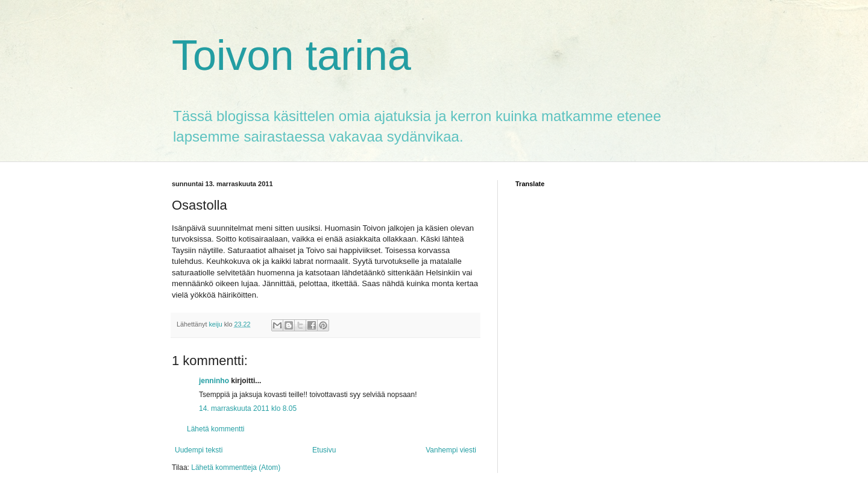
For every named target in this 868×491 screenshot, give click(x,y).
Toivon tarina (291, 55)
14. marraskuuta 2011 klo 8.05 (248, 408)
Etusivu (324, 450)
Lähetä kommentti (215, 429)
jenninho (214, 381)
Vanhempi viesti (451, 450)
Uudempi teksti (199, 450)
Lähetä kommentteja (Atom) (236, 468)
